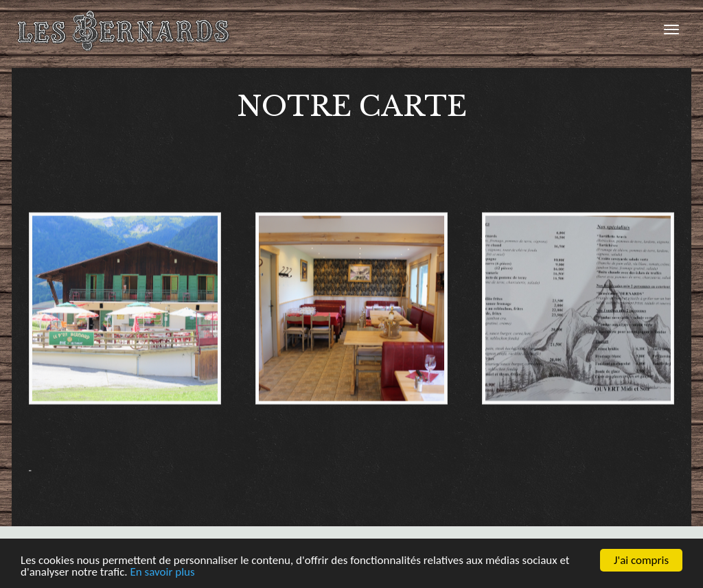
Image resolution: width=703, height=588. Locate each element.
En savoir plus (162, 573)
